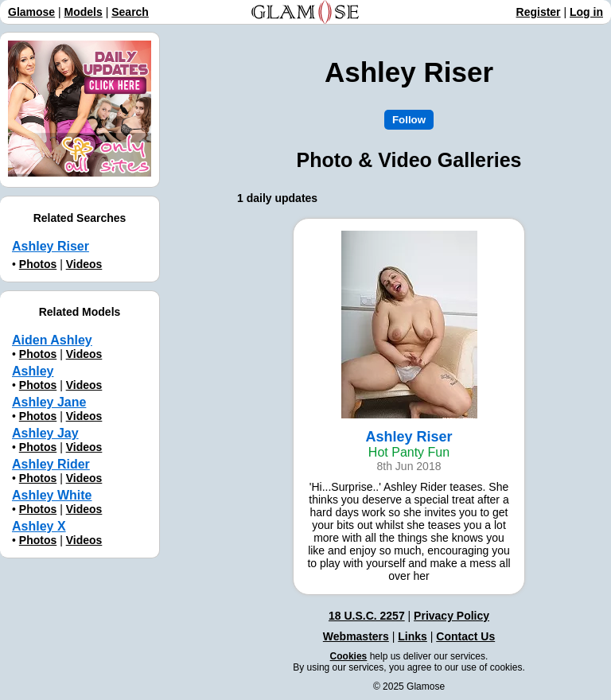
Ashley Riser (51, 246)
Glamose (31, 12)
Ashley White (52, 495)
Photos (38, 264)
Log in (586, 12)
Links (413, 636)
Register (539, 12)
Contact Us (465, 636)
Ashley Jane (49, 402)
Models (84, 12)
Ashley (33, 371)
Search (130, 12)
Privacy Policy (451, 616)
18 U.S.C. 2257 (367, 616)
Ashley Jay (45, 433)
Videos (84, 264)
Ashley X (39, 526)
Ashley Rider (51, 464)
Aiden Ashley (52, 340)
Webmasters (356, 636)
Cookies (349, 656)
